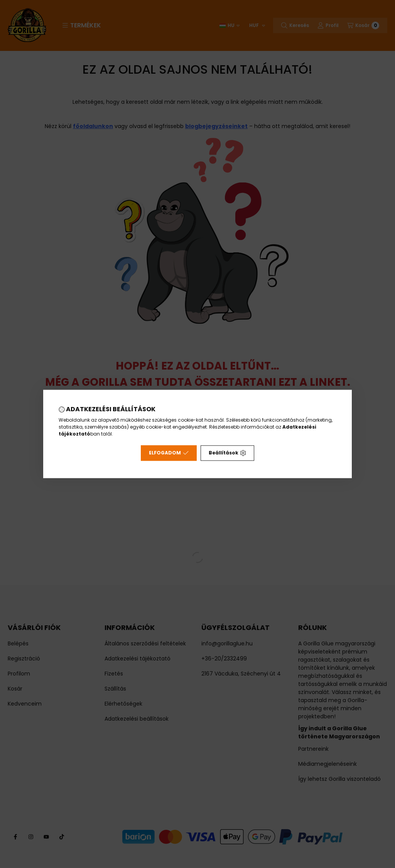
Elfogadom (169, 453)
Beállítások (227, 453)
